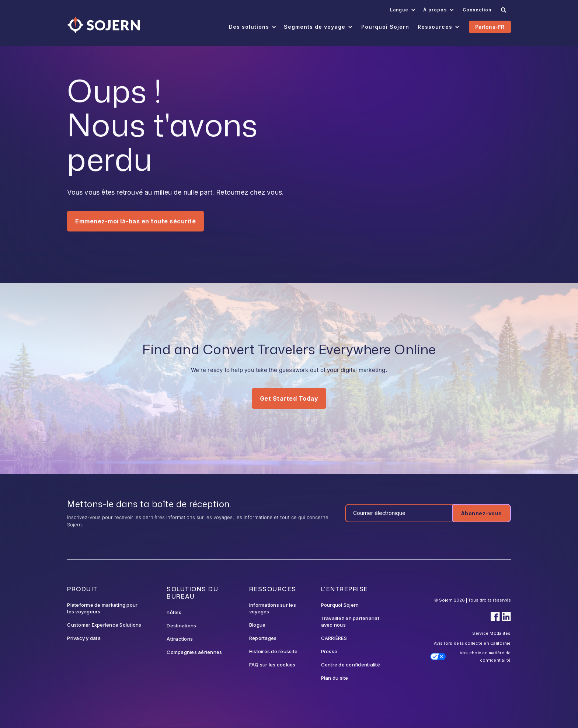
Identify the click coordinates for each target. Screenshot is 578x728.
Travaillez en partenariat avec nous (350, 621)
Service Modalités (491, 633)
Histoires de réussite (273, 651)
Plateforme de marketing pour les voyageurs (102, 608)
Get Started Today (289, 398)
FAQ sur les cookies (272, 665)
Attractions (180, 639)
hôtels (174, 612)
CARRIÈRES (334, 638)
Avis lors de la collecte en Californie (472, 643)
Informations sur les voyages (273, 608)
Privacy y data (84, 638)
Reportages (263, 638)
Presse (329, 651)
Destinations (181, 626)
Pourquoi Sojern (340, 605)
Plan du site (335, 678)
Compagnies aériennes (194, 652)
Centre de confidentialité (351, 665)
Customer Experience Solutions (104, 625)
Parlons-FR (490, 27)
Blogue (257, 625)
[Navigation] (103, 25)
